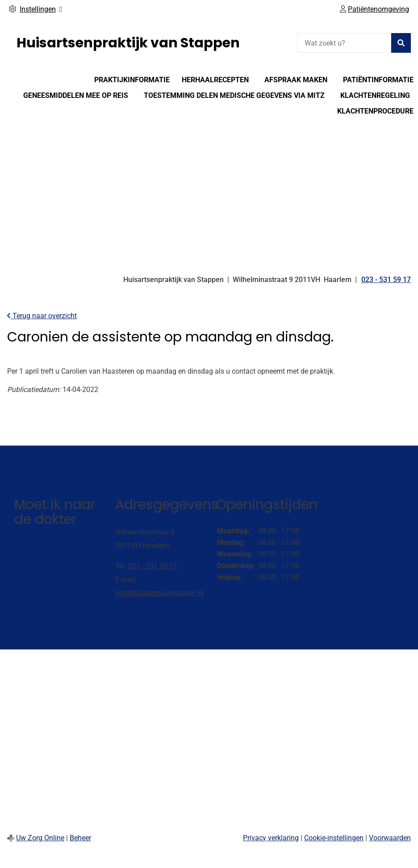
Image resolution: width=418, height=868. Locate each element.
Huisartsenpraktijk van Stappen (128, 43)
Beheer (80, 838)
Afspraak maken (296, 80)
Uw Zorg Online (40, 838)
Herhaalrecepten (215, 80)
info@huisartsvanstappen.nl (160, 593)
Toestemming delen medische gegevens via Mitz (234, 95)
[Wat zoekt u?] (344, 43)
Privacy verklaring (271, 838)
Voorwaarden (390, 838)
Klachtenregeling (375, 95)
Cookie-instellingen (334, 838)
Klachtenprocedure (375, 111)
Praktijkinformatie (132, 80)
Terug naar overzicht (42, 316)
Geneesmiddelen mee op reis (76, 95)
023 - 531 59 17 (153, 566)
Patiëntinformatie (378, 80)
